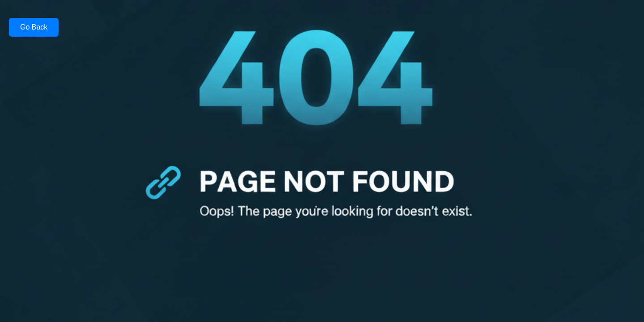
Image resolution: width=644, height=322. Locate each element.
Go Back (34, 27)
